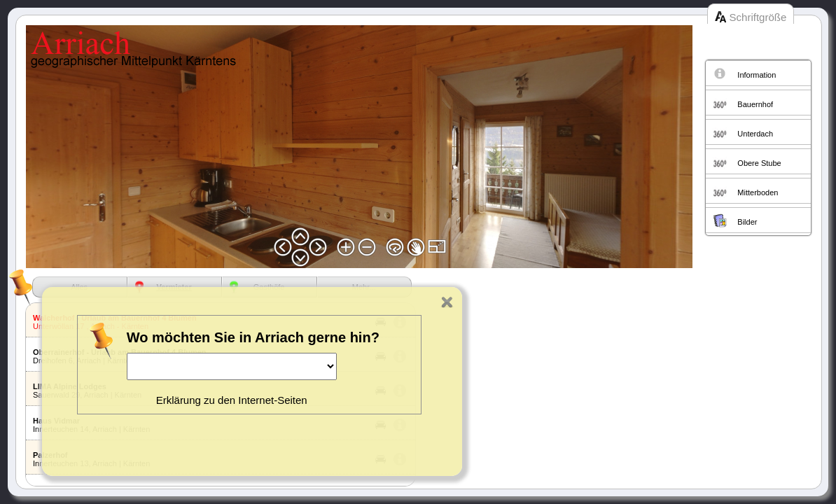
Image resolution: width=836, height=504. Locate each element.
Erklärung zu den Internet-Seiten (232, 400)
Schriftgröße (758, 17)
